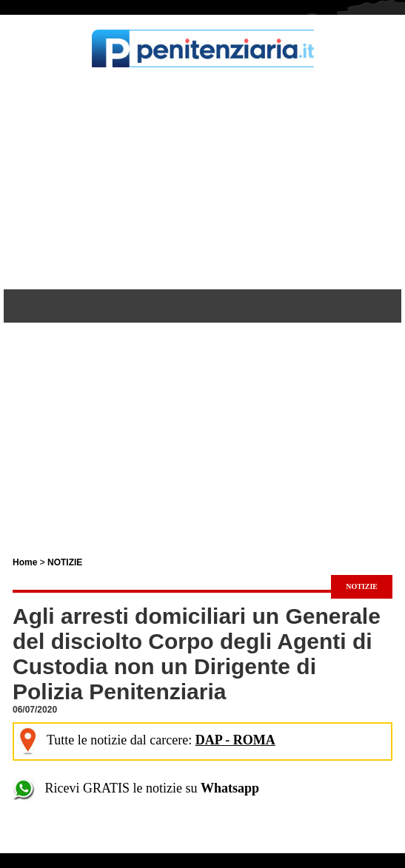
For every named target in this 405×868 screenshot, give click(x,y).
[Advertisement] (202, 178)
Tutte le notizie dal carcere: (146, 740)
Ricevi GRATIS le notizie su (136, 788)
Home (25, 562)
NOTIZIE (65, 562)
